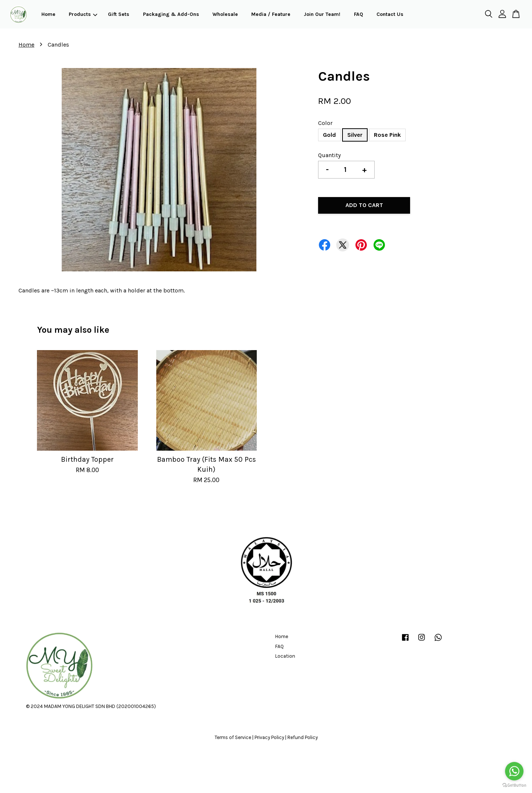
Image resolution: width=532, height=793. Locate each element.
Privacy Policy (269, 737)
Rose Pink (387, 135)
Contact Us (390, 14)
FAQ (359, 14)
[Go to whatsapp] (514, 771)
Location (285, 656)
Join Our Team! (322, 14)
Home (48, 14)
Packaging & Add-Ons (171, 14)
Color (325, 123)
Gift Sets (119, 14)
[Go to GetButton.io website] (514, 785)
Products (83, 14)
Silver (355, 135)
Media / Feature (271, 14)
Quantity (329, 155)
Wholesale (225, 14)
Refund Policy (303, 737)
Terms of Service (233, 737)
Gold (329, 135)
